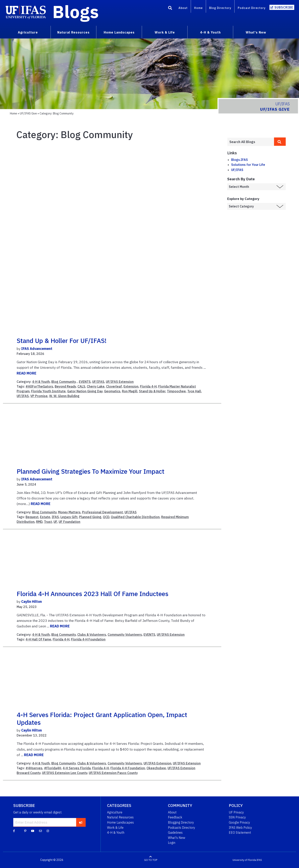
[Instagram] (48, 831)
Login (172, 843)
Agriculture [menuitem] (28, 32)
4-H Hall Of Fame (38, 639)
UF (55, 522)
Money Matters (69, 512)
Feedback (175, 817)
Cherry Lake (96, 386)
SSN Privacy (237, 817)
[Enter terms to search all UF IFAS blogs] (251, 142)
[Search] (170, 9)
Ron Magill (130, 391)
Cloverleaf (114, 386)
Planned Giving (90, 517)
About (183, 8)
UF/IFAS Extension (120, 382)
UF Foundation (69, 522)
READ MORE (26, 373)
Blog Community (64, 382)
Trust (48, 522)
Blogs (76, 12)
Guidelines (175, 832)
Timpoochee (176, 391)
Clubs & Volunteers (92, 635)
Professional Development (103, 512)
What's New (177, 838)
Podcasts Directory (182, 828)
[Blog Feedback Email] (40, 831)
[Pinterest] (25, 831)
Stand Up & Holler (152, 391)
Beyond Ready (65, 386)
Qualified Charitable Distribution (135, 517)
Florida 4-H (148, 386)
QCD (106, 517)
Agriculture (115, 812)
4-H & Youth (41, 382)
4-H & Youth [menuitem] (210, 32)
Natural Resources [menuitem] (73, 32)
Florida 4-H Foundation (88, 639)
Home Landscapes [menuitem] (119, 32)
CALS (81, 386)
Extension (131, 386)
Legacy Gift (69, 517)
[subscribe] (81, 822)
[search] (280, 142)
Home (198, 8)
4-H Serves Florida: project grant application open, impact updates (102, 718)
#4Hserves (34, 768)
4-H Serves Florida (77, 768)
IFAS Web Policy (240, 828)
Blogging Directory (181, 822)
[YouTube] (33, 831)
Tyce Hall (194, 391)
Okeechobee (156, 768)
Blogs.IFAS (240, 160)
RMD (39, 522)
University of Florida (244, 860)
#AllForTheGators (39, 386)
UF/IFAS (98, 382)
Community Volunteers (125, 635)
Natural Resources (120, 817)
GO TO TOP (151, 860)
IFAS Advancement (37, 349)
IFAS (55, 517)
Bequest (32, 517)
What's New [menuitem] (256, 32)
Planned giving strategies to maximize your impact (91, 471)
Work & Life (115, 828)
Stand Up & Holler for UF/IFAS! (62, 341)
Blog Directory (220, 8)
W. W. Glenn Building (64, 396)
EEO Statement (240, 832)
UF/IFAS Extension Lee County (65, 773)
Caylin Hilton (32, 602)
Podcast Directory (252, 8)
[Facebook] (14, 831)
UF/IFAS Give (28, 113)
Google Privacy (239, 822)
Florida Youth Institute (48, 391)
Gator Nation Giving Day (85, 391)
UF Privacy (236, 812)
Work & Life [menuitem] (165, 32)
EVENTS (85, 382)
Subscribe (284, 7)
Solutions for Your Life (248, 165)
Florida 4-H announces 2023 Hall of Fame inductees (92, 594)
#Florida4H (53, 768)
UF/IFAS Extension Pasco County (113, 773)
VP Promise (39, 396)
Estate (45, 517)
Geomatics (112, 391)
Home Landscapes (120, 822)
